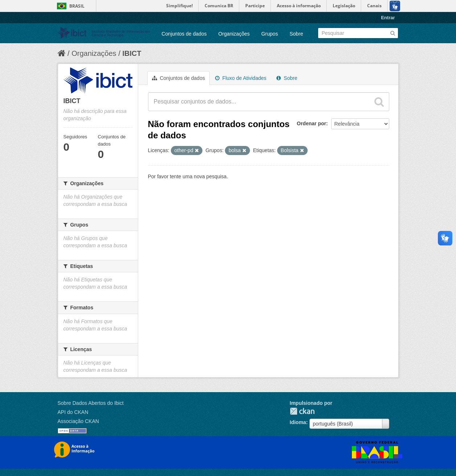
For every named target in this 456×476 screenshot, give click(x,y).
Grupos (270, 34)
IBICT (132, 53)
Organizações (234, 34)
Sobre (296, 34)
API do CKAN (73, 412)
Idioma (298, 422)
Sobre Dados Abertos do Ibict (91, 403)
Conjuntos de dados (184, 34)
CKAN (302, 411)
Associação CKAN (78, 421)
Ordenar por (311, 123)
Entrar (388, 18)
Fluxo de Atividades (241, 78)
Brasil (77, 6)
